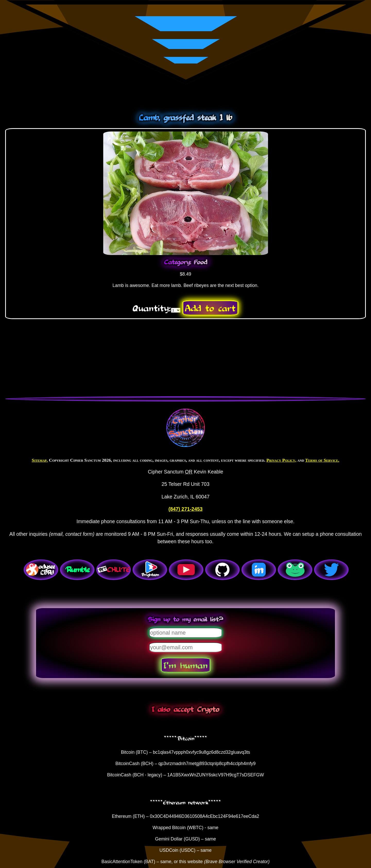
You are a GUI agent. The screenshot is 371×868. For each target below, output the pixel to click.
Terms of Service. (322, 460)
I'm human (185, 665)
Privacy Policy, (281, 460)
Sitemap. (40, 460)
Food (201, 262)
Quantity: (152, 308)
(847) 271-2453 (185, 509)
